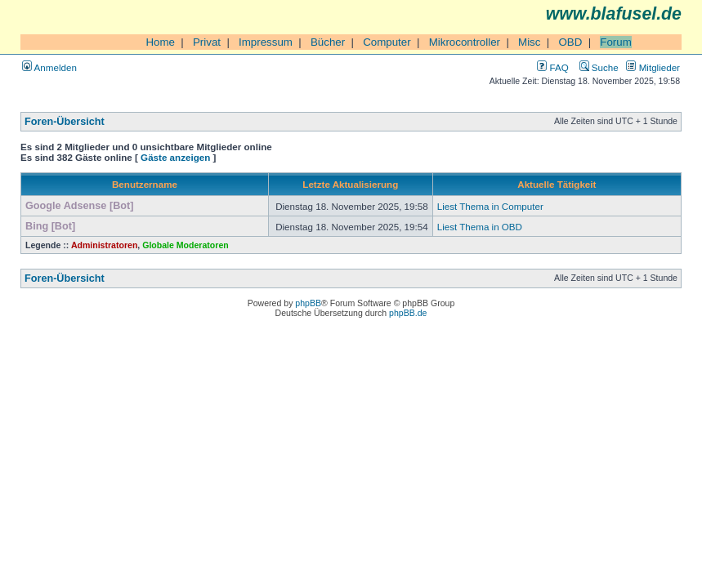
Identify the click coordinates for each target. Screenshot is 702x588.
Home (160, 42)
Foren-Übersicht (65, 122)
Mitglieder (653, 67)
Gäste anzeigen (175, 157)
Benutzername (145, 184)
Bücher (328, 42)
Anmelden (49, 67)
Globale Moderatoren (185, 245)
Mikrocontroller (465, 42)
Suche (599, 67)
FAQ (552, 67)
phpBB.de (408, 313)
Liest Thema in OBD (480, 227)
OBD (570, 42)
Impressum (266, 42)
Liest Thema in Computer (490, 206)
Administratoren (104, 245)
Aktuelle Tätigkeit (557, 184)
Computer (387, 42)
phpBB (308, 303)
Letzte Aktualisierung (350, 184)
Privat (207, 42)
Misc (529, 42)
